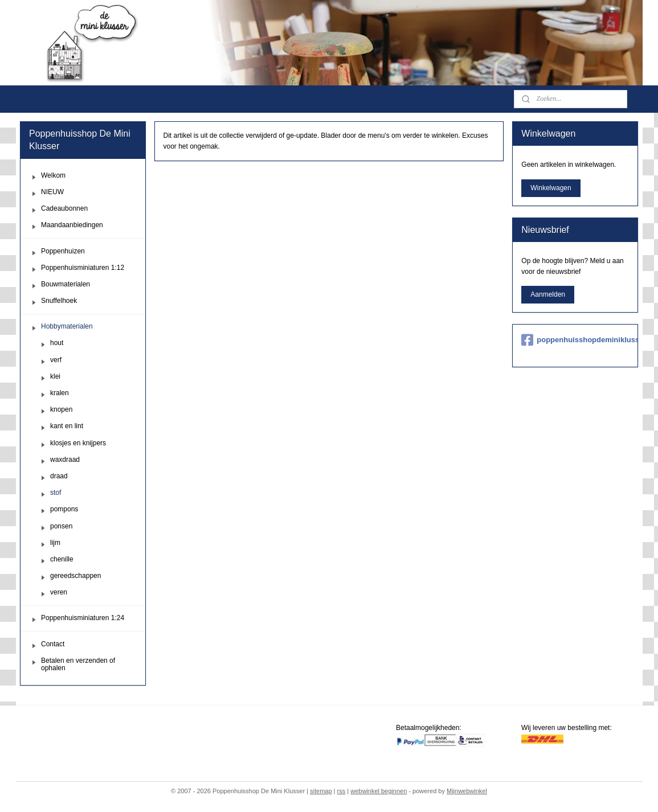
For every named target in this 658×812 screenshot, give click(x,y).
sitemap (321, 791)
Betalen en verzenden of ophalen (78, 664)
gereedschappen (75, 576)
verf (56, 360)
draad (59, 476)
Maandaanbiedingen (72, 225)
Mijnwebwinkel (467, 791)
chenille (62, 559)
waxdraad (65, 460)
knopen (61, 409)
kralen (60, 393)
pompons (64, 509)
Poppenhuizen (63, 251)
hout (57, 343)
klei (55, 376)
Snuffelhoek (59, 301)
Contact (53, 644)
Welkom (53, 175)
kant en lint (67, 426)
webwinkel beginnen (379, 791)
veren (59, 592)
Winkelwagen (551, 188)
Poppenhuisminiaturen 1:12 (83, 268)
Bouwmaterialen (66, 284)
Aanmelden (548, 294)
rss (342, 791)
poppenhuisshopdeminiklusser (575, 340)
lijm (55, 543)
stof (56, 493)
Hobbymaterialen (67, 326)
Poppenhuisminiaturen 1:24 (83, 618)
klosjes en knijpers (78, 443)
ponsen (61, 526)
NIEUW (52, 192)
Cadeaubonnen (64, 208)
